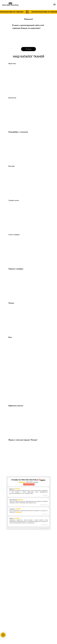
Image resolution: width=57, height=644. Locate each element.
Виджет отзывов (44, 528)
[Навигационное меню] (54, 5)
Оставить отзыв (29, 484)
